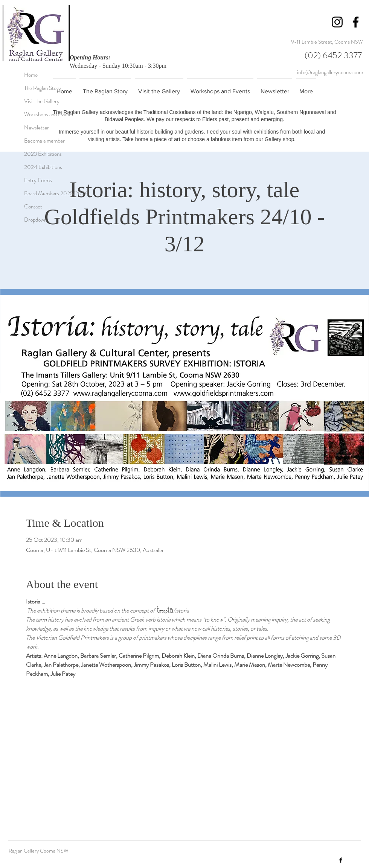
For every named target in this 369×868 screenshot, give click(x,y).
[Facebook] (356, 22)
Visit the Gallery (32, 101)
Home (31, 75)
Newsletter (32, 128)
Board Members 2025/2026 (32, 193)
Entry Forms (32, 180)
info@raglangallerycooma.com (330, 72)
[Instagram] (337, 22)
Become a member (32, 141)
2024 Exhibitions (32, 167)
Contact (32, 207)
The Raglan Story (32, 88)
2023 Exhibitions (32, 154)
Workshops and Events (32, 114)
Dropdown (32, 220)
